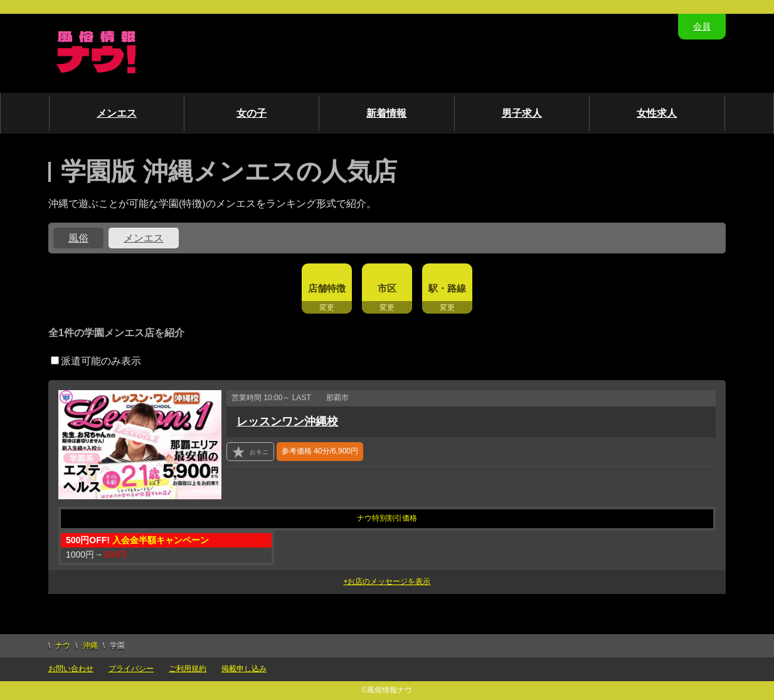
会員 (702, 26)
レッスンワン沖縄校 (287, 422)
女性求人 (657, 113)
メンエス (117, 113)
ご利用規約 (188, 669)
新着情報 (386, 113)
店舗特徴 (327, 288)
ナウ (63, 645)
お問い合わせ (71, 669)
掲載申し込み (244, 669)
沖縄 (90, 645)
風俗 (78, 238)
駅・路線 (447, 288)
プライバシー (131, 669)
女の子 (252, 113)
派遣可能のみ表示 (96, 361)
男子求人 (522, 113)
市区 (387, 288)
